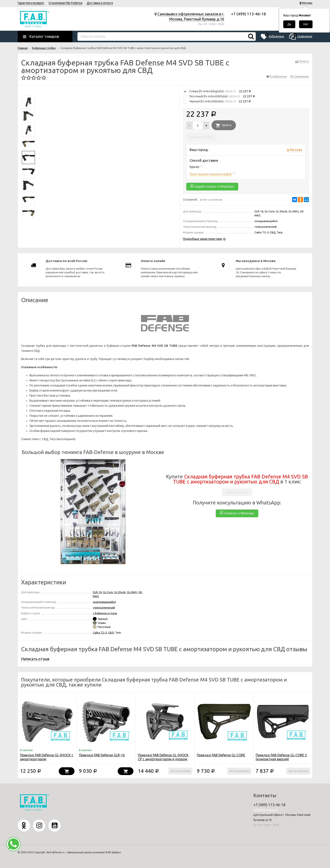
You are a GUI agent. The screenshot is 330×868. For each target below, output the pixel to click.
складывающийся (104, 602)
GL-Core (108, 592)
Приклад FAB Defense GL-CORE (221, 755)
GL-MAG (132, 592)
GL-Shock (120, 592)
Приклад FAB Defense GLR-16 (102, 755)
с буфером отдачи (105, 613)
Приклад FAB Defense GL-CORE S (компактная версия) (281, 757)
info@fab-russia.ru (265, 810)
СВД (111, 632)
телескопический (104, 607)
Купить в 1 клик (201, 137)
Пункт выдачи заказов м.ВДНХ (211, 174)
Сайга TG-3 (100, 632)
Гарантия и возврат (31, 3)
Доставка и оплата (100, 3)
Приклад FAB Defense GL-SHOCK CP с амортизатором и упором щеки (163, 759)
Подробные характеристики (202, 239)
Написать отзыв (35, 659)
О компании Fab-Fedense (66, 3)
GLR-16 (97, 592)
